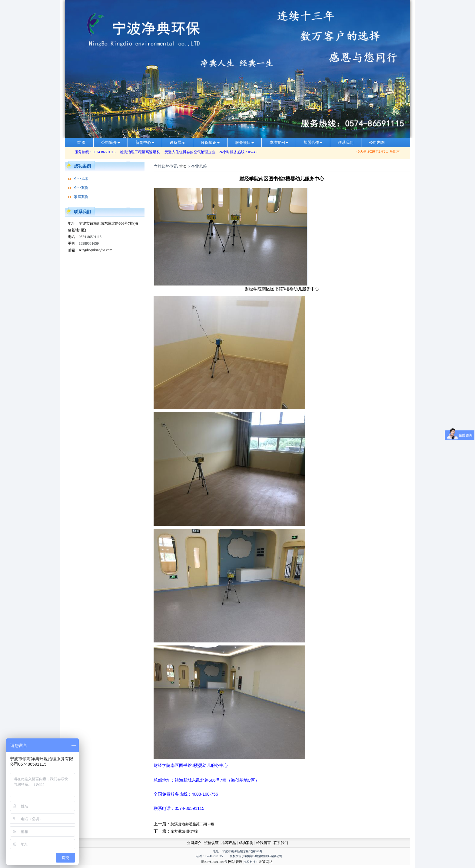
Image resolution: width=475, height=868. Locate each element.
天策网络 (266, 862)
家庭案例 (81, 197)
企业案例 (81, 188)
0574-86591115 (90, 237)
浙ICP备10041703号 (214, 862)
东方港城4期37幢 (184, 831)
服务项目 (244, 142)
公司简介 (111, 142)
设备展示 (178, 142)
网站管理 (235, 862)
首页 (183, 166)
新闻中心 (145, 142)
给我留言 (264, 843)
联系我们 (346, 142)
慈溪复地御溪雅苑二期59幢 (192, 824)
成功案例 (279, 142)
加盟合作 (313, 142)
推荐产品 (229, 843)
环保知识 (210, 142)
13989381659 (89, 243)
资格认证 (212, 843)
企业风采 (81, 179)
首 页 (81, 142)
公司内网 (377, 142)
